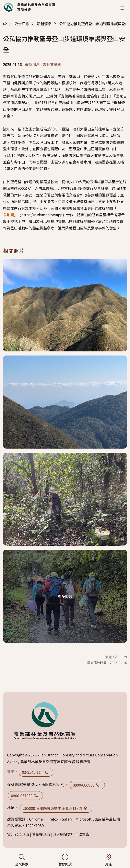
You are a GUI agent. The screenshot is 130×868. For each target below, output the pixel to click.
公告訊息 (22, 24)
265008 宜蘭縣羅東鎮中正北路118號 (56, 808)
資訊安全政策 (18, 834)
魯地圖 (9, 215)
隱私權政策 (41, 834)
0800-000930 (87, 785)
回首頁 (29, 7)
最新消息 (44, 24)
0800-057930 (25, 796)
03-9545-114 (36, 772)
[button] (122, 8)
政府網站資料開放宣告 (71, 834)
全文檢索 (22, 860)
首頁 (5, 23)
